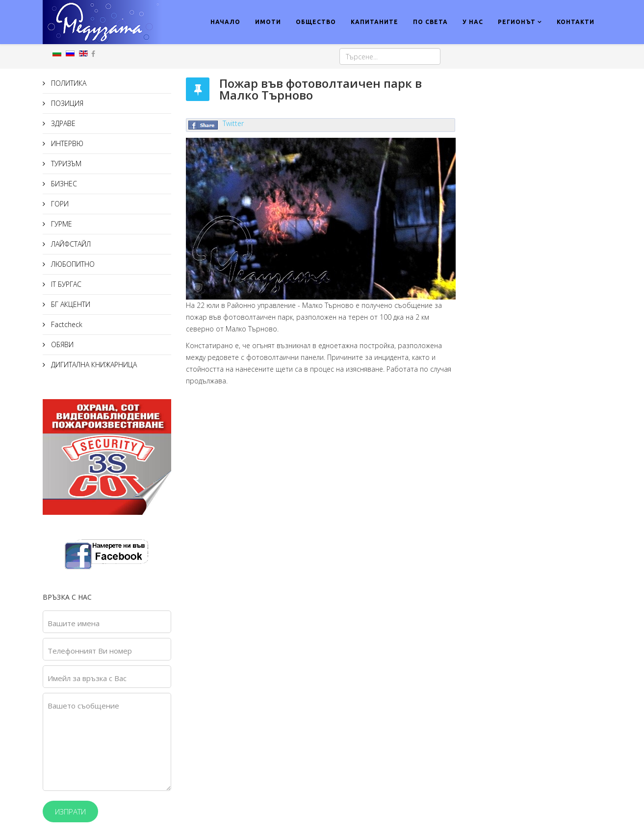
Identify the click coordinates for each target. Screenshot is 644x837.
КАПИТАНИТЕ (374, 22)
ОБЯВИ (61, 344)
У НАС (473, 22)
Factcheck (66, 324)
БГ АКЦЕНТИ (70, 304)
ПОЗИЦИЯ (66, 103)
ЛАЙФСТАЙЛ (70, 244)
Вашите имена (74, 623)
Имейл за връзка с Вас (87, 678)
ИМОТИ (268, 22)
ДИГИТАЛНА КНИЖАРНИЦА (93, 365)
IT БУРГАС (65, 284)
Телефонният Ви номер (90, 651)
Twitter (233, 123)
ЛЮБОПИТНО (72, 264)
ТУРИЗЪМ (65, 164)
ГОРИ (59, 204)
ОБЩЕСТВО (316, 22)
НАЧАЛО (225, 22)
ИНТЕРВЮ (66, 143)
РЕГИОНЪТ (517, 22)
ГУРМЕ (61, 224)
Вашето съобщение (83, 706)
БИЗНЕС (63, 184)
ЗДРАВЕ (62, 123)
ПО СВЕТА (430, 22)
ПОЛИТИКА (68, 83)
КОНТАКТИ (576, 22)
